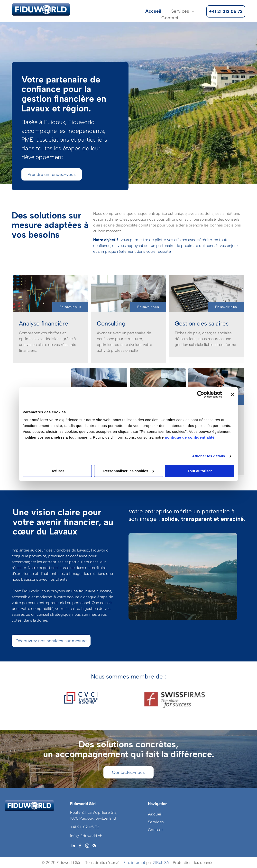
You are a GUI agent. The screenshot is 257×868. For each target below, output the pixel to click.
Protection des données (194, 863)
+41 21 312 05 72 (85, 827)
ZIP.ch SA (161, 863)
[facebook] (80, 846)
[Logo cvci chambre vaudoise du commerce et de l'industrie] (81, 700)
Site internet (134, 863)
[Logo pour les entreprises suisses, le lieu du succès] (176, 700)
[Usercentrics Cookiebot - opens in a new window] (201, 394)
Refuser (57, 471)
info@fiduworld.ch (86, 836)
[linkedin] (73, 846)
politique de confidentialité (190, 437)
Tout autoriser (200, 471)
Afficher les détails (208, 456)
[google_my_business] (94, 846)
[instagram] (87, 846)
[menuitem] (153, 11)
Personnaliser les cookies (129, 471)
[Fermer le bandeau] (233, 394)
